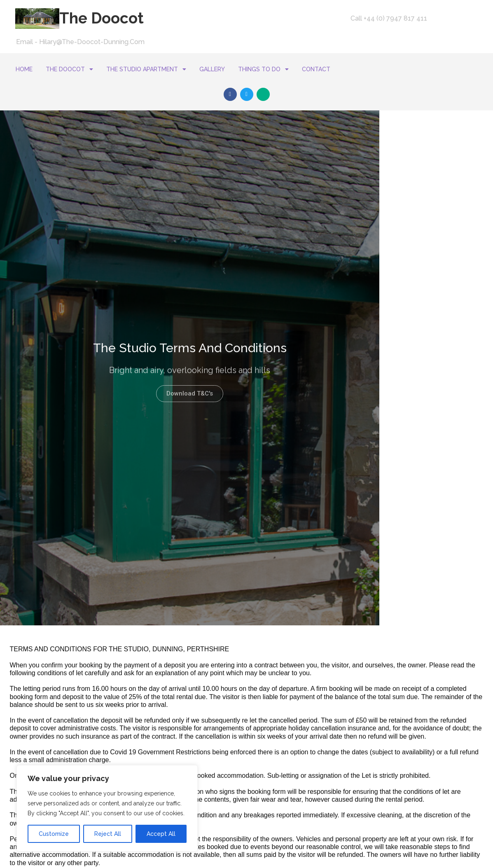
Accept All (161, 834)
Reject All (108, 834)
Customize (54, 834)
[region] (107, 808)
